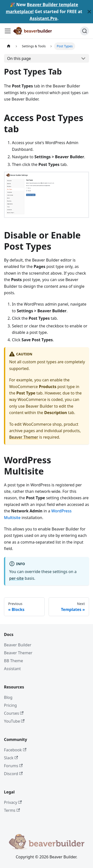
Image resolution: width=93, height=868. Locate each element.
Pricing (10, 705)
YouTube (14, 721)
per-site (16, 578)
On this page (19, 58)
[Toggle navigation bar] (8, 31)
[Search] (85, 31)
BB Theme (14, 661)
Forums (13, 766)
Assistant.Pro (43, 18)
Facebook (15, 750)
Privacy (13, 802)
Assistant (12, 669)
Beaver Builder (18, 645)
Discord (13, 774)
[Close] (89, 12)
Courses (14, 713)
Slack (11, 758)
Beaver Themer (24, 437)
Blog (8, 697)
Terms (12, 810)
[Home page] (9, 46)
